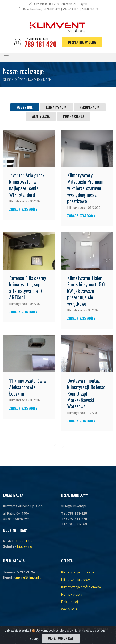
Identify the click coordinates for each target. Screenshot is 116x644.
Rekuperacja (90, 107)
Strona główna (14, 80)
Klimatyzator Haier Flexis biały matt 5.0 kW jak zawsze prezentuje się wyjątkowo (86, 291)
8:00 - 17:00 (25, 541)
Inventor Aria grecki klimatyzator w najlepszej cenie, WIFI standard (27, 185)
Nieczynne (24, 547)
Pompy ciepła (74, 116)
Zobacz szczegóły (23, 210)
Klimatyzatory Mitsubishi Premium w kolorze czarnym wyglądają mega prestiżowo (85, 188)
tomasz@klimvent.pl (28, 578)
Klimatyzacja (56, 107)
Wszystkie (25, 107)
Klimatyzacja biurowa (77, 580)
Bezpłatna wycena (82, 42)
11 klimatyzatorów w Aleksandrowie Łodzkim (28, 387)
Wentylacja (41, 116)
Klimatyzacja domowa (78, 572)
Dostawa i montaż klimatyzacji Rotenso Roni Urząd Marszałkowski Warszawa (86, 393)
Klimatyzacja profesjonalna (81, 587)
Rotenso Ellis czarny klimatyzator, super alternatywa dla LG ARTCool (28, 287)
